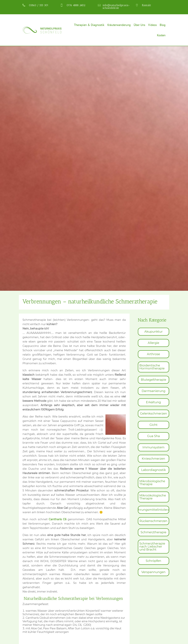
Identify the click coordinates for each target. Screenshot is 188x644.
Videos (152, 25)
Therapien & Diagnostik (89, 25)
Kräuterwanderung (119, 25)
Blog (163, 25)
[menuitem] (154, 332)
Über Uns (139, 25)
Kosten (161, 35)
